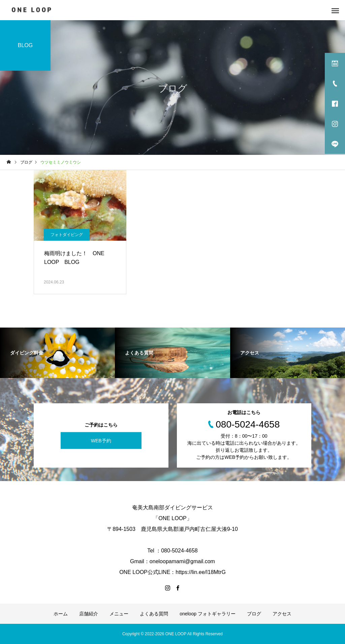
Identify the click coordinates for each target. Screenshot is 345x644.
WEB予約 (101, 440)
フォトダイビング (67, 235)
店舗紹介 (89, 614)
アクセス (282, 614)
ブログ (254, 614)
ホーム (61, 614)
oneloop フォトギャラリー (208, 614)
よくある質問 (154, 614)
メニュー (119, 614)
